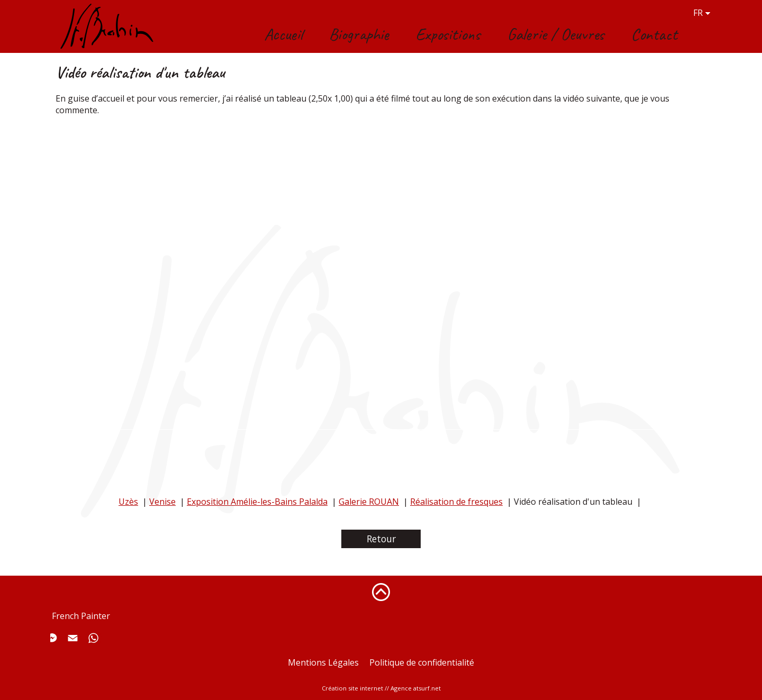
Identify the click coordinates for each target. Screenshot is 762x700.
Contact (654, 34)
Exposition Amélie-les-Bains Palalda (257, 502)
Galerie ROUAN (369, 502)
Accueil (283, 34)
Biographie (359, 34)
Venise (162, 502)
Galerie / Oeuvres (556, 34)
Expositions (448, 34)
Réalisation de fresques (456, 502)
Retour (381, 539)
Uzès (128, 502)
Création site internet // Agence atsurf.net (381, 688)
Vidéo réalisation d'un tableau (573, 502)
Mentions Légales (323, 662)
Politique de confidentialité (422, 662)
